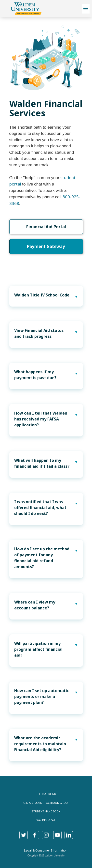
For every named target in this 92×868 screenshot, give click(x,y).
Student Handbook (46, 811)
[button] (86, 9)
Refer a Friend (46, 794)
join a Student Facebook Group (46, 803)
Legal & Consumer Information (46, 850)
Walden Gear (46, 820)
